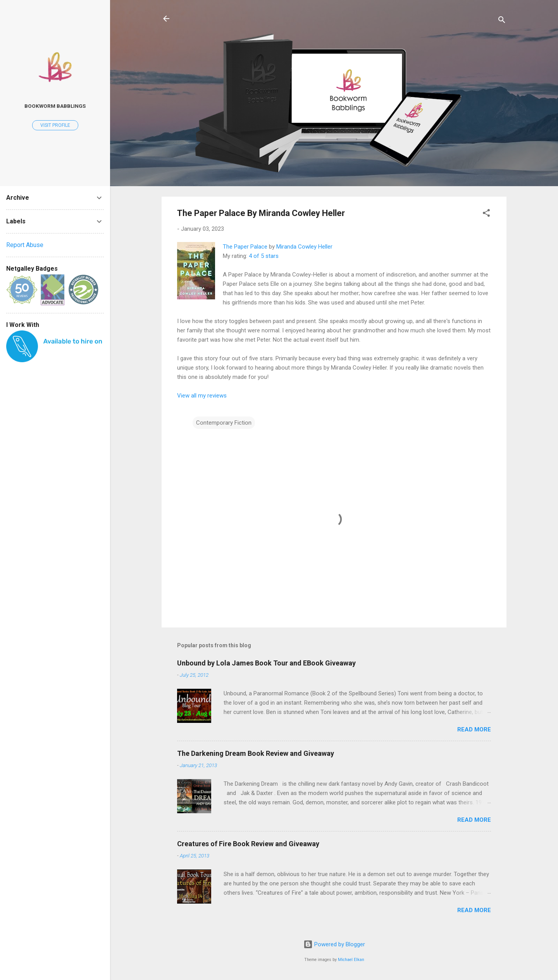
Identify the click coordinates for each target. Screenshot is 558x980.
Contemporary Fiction (224, 423)
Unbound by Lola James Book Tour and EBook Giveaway (266, 663)
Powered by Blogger (334, 944)
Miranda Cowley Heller (304, 247)
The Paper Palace (245, 247)
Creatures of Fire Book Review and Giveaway (248, 844)
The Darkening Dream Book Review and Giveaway (256, 753)
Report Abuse (25, 245)
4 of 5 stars (264, 256)
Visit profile (55, 125)
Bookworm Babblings (55, 106)
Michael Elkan (351, 960)
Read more (474, 729)
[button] (486, 214)
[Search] (502, 21)
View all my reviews (202, 396)
